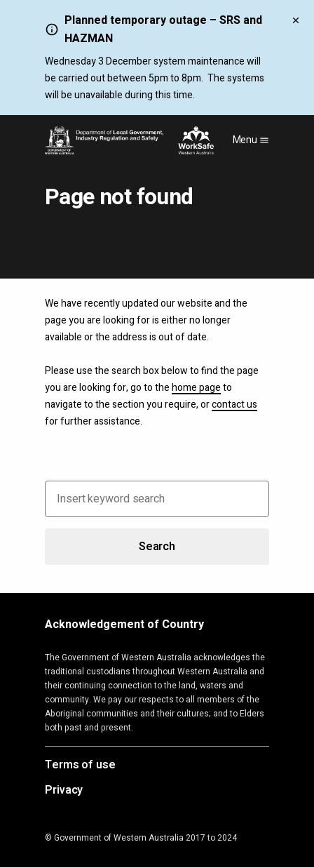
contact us (234, 405)
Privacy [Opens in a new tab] (64, 791)
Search (157, 547)
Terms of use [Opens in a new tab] (80, 766)
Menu (251, 140)
